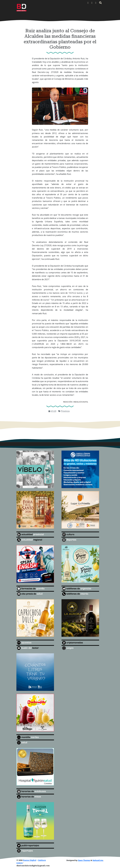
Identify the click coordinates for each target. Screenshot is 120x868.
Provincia (65, 411)
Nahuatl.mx (98, 860)
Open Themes (84, 860)
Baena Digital (30, 860)
